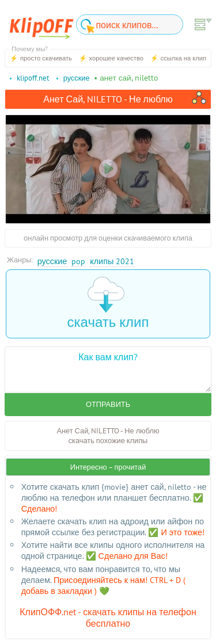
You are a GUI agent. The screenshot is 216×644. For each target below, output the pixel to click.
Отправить (108, 404)
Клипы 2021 (112, 261)
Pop (78, 261)
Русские (52, 261)
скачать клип (108, 304)
